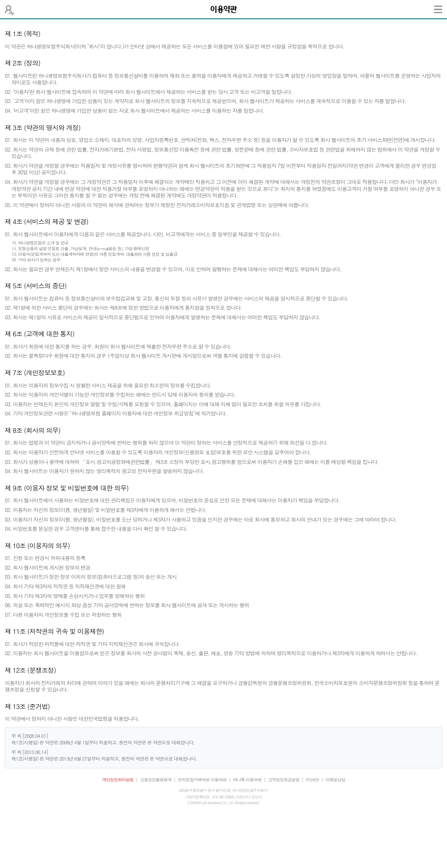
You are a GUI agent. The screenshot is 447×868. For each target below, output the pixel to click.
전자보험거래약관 (194, 780)
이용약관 (219, 780)
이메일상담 (335, 780)
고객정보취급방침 (284, 780)
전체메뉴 (438, 9)
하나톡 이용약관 (247, 780)
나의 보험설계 (9, 9)
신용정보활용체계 (156, 780)
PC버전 (313, 780)
